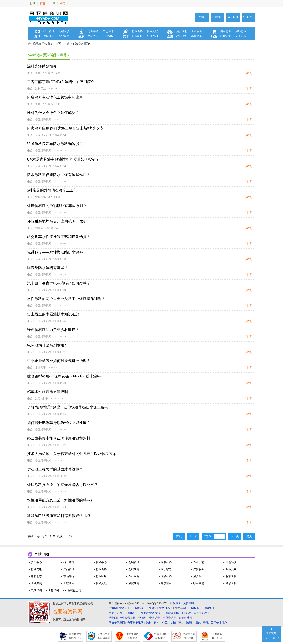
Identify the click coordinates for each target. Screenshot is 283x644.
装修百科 (231, 583)
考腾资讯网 (169, 618)
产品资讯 (93, 36)
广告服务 (199, 569)
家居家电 (166, 569)
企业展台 (197, 31)
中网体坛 (130, 613)
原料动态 (49, 36)
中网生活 (143, 613)
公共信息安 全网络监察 (104, 636)
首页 (58, 44)
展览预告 (134, 583)
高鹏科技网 (185, 618)
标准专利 (152, 36)
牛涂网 (113, 608)
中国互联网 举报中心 (160, 636)
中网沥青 (155, 618)
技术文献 (152, 31)
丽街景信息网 (117, 623)
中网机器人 (166, 608)
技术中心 (101, 562)
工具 (53, 3)
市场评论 (108, 31)
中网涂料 (141, 618)
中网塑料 (207, 608)
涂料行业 (241, 31)
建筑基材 (166, 583)
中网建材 (151, 608)
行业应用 (137, 36)
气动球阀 (36, 590)
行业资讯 (49, 31)
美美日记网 (115, 613)
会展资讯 (134, 562)
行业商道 (93, 31)
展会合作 (199, 576)
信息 (43, 3)
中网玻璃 (180, 608)
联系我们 (199, 583)
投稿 (202, 17)
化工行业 (241, 36)
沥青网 (113, 618)
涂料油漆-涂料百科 (79, 44)
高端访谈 (64, 31)
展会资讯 (182, 31)
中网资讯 (155, 613)
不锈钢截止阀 (73, 590)
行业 (33, 3)
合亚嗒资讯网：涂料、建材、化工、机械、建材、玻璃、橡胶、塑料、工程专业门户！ (178, 623)
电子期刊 (233, 17)
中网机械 (138, 608)
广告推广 (217, 17)
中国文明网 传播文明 (189, 636)
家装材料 (166, 562)
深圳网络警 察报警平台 (75, 636)
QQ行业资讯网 (183, 613)
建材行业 (226, 31)
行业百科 (137, 31)
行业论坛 (248, 17)
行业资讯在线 (127, 618)
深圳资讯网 (201, 613)
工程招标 (108, 36)
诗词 (63, 3)
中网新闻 (168, 613)
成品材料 (166, 576)
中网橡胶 (194, 608)
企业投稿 (199, 562)
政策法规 (182, 36)
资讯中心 (36, 562)
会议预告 (134, 569)
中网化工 (125, 608)
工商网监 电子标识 (217, 636)
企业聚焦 (64, 36)
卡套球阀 (53, 590)
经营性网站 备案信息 (132, 636)
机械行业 (226, 36)
